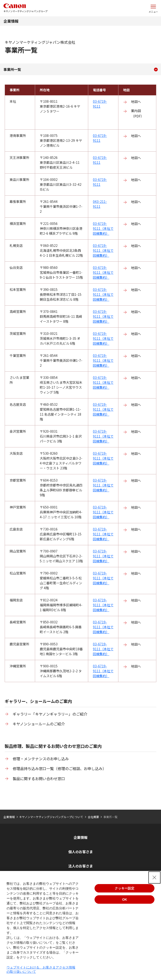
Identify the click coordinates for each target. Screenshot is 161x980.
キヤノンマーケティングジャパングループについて (51, 817)
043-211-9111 (100, 204)
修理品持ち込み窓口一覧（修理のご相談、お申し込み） (59, 768)
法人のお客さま (81, 866)
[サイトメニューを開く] (153, 8)
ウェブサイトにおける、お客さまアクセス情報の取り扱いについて (41, 969)
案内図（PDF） (137, 113)
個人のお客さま (81, 852)
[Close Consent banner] (154, 878)
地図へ (136, 102)
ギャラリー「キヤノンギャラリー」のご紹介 (50, 714)
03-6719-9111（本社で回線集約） (103, 228)
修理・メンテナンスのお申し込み (41, 759)
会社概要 (93, 817)
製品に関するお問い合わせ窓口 (39, 779)
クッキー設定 (124, 888)
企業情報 (11, 21)
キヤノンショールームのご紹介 (39, 724)
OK (125, 900)
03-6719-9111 (100, 104)
